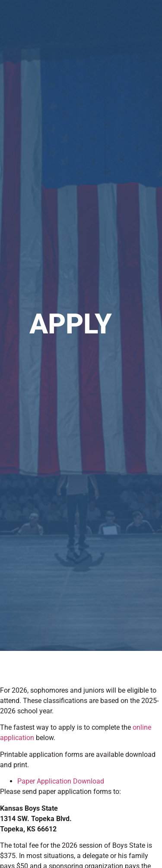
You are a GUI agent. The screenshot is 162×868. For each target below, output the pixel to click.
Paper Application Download (61, 781)
